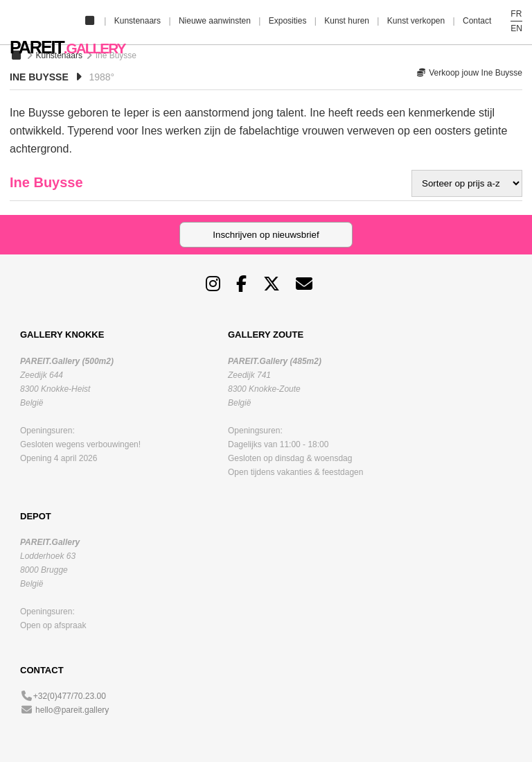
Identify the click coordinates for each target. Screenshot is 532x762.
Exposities (288, 21)
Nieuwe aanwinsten (215, 21)
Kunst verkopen (416, 21)
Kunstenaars (138, 21)
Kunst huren (347, 21)
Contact (477, 21)
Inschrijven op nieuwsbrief (266, 235)
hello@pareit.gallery (72, 710)
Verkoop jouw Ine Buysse (469, 73)
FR (516, 14)
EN (516, 28)
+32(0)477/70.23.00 (70, 696)
